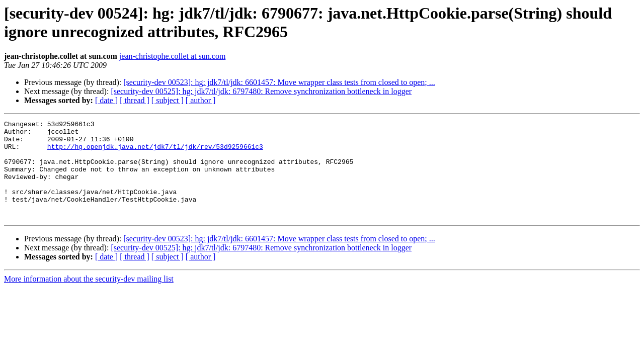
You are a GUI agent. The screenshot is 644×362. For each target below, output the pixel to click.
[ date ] (106, 100)
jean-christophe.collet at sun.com (172, 56)
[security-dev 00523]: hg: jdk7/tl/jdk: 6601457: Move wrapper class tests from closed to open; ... (279, 82)
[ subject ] (168, 100)
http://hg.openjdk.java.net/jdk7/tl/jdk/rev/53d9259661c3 (155, 152)
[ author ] (201, 100)
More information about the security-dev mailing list (89, 298)
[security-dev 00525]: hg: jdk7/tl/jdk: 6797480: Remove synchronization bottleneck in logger (261, 91)
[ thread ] (135, 100)
